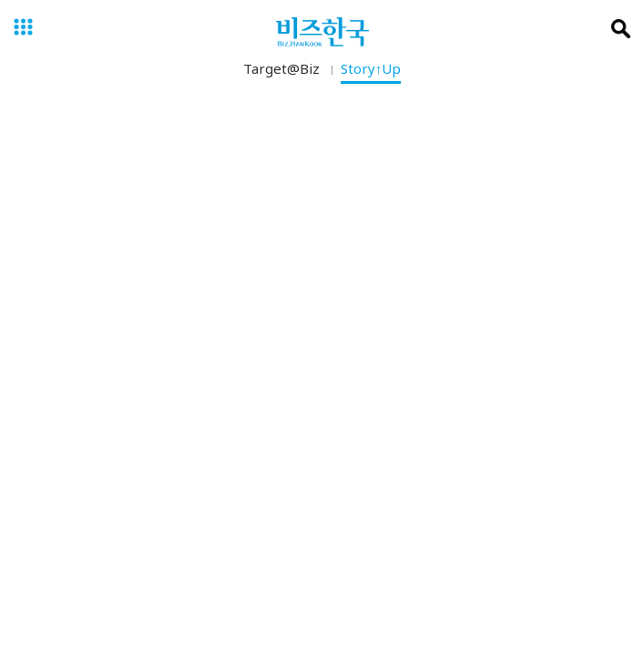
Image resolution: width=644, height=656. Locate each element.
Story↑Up (371, 72)
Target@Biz (281, 72)
